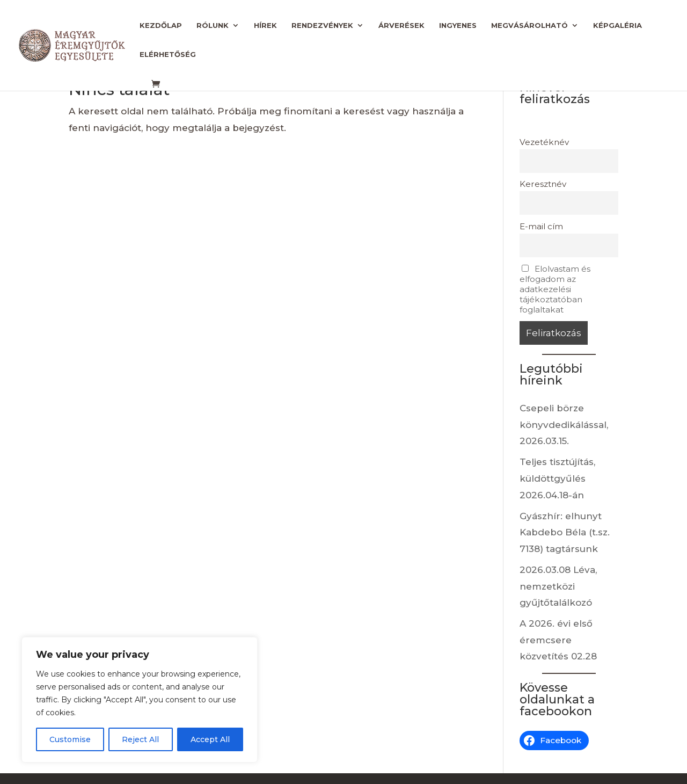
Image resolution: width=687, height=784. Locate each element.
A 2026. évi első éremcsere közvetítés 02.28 (558, 640)
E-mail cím (541, 226)
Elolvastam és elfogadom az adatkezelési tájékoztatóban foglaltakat (555, 289)
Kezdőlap (161, 26)
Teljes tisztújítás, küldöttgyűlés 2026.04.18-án (557, 478)
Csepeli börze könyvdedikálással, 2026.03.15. (564, 424)
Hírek (265, 26)
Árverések (401, 26)
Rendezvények (322, 26)
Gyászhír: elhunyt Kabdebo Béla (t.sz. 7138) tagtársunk (565, 532)
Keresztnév (543, 184)
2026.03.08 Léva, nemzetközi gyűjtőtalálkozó (558, 586)
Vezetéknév (544, 142)
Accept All (210, 739)
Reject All (140, 739)
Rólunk (213, 26)
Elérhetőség (168, 55)
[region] (140, 700)
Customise (70, 739)
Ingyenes (458, 26)
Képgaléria (617, 26)
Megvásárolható (529, 26)
